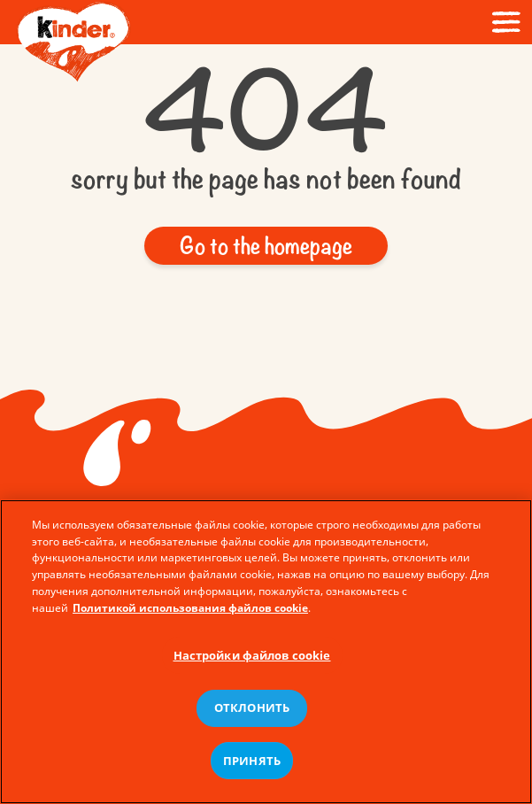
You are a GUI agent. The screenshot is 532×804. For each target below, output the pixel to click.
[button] (266, 246)
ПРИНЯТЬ (252, 766)
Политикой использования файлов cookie (190, 613)
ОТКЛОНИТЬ (252, 713)
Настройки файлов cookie (252, 661)
